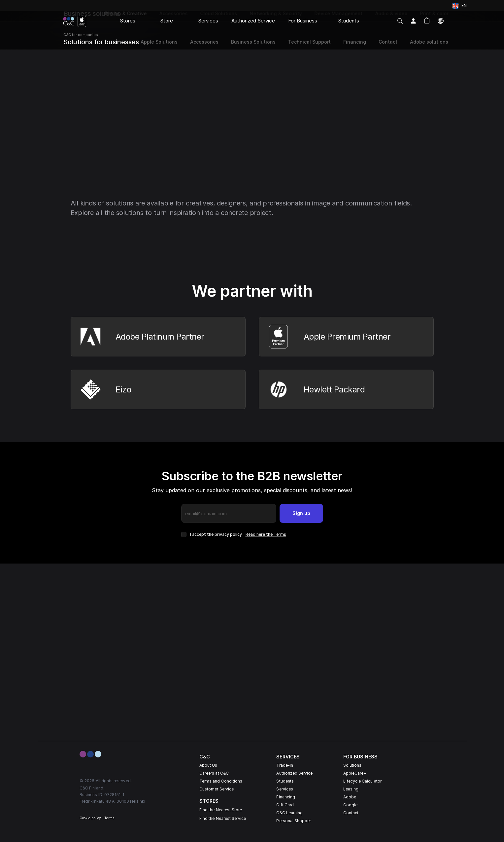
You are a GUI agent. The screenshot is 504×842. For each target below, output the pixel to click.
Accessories (204, 42)
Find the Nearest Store (221, 810)
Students (285, 781)
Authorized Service (294, 773)
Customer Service (217, 789)
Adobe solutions (429, 42)
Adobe (350, 797)
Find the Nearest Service (223, 818)
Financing (286, 797)
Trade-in (285, 765)
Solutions (353, 765)
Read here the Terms (266, 534)
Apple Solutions (158, 42)
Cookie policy (90, 818)
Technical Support (309, 42)
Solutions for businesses (101, 42)
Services (285, 789)
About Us (208, 765)
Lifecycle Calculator (362, 781)
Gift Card (285, 805)
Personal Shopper (294, 821)
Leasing (351, 789)
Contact (351, 813)
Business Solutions (253, 42)
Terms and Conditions (221, 781)
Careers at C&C (214, 773)
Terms (109, 818)
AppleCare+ (355, 773)
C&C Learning (289, 813)
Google (350, 805)
